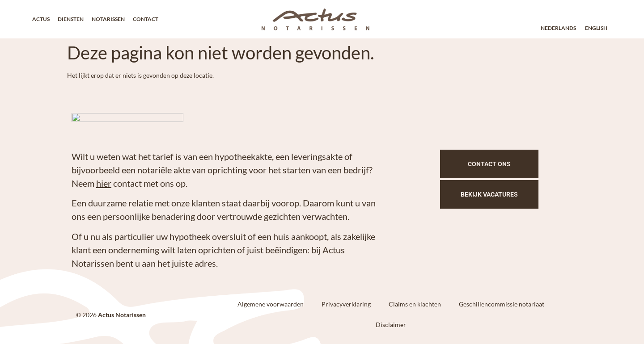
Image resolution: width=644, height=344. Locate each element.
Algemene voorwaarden (271, 304)
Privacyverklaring (346, 304)
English (596, 28)
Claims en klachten (415, 304)
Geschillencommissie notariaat (502, 304)
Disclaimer (391, 325)
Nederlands (558, 28)
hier (104, 183)
